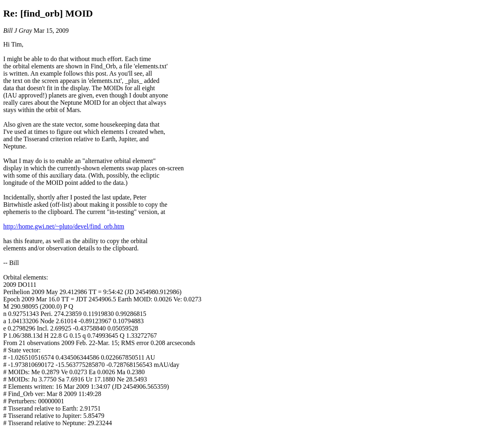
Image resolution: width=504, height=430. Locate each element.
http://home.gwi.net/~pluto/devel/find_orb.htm (64, 226)
